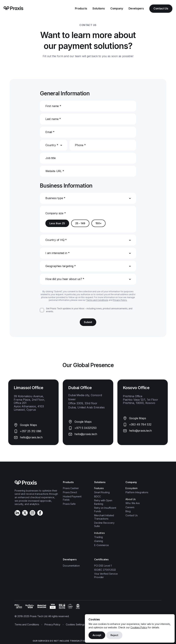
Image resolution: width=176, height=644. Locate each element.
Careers (130, 507)
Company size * (56, 213)
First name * (53, 106)
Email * (50, 132)
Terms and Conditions (97, 300)
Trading (98, 537)
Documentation (71, 566)
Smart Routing (102, 492)
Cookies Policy (139, 627)
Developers (136, 8)
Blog (128, 511)
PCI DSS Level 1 (103, 566)
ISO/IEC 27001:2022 (105, 570)
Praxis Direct (70, 492)
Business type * (55, 198)
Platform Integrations (137, 492)
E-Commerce (101, 545)
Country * (52, 145)
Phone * (80, 145)
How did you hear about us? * (65, 279)
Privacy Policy (52, 624)
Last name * (53, 119)
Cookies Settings (75, 624)
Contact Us (161, 8)
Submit (88, 322)
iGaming (99, 541)
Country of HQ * (56, 240)
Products (81, 8)
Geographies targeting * (61, 266)
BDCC (98, 496)
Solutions (99, 8)
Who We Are (133, 503)
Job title (50, 158)
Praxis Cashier (71, 488)
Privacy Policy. (120, 300)
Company (117, 8)
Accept (97, 635)
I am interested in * (57, 253)
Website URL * (55, 171)
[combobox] (46, 206)
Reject (114, 635)
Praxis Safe (69, 504)
